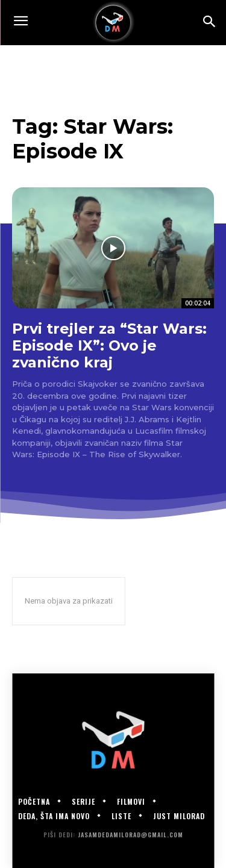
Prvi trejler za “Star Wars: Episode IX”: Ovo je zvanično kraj (109, 345)
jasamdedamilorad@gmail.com (130, 835)
